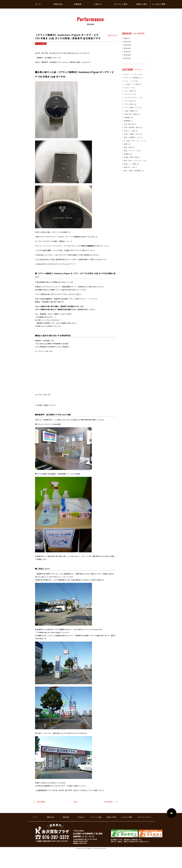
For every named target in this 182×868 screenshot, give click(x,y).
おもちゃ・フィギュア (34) (133, 74)
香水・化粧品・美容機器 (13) (134, 171)
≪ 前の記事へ (40, 802)
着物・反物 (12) (129, 147)
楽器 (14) (127, 144)
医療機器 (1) (128, 121)
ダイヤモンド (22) (130, 94)
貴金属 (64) (128, 154)
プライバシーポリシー (145, 817)
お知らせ (81, 817)
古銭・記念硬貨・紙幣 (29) (133, 128)
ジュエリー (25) (129, 88)
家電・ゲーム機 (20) (131, 131)
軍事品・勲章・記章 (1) (132, 157)
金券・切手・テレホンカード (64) (135, 161)
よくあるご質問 (126, 817)
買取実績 (66, 817)
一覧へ (75, 802)
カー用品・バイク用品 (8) (133, 84)
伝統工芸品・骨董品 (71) (132, 114)
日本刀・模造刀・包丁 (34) (133, 134)
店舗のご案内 (111, 817)
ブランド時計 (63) (130, 104)
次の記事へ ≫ (111, 802)
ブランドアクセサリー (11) (133, 98)
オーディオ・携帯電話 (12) (133, 78)
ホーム (35, 817)
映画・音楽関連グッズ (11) (133, 138)
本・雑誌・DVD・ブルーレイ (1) (135, 141)
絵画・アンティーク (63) (132, 151)
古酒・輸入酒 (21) (130, 124)
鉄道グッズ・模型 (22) (132, 164)
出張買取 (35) (129, 118)
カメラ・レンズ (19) (131, 81)
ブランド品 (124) (130, 101)
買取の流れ (51, 817)
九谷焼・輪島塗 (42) (131, 111)
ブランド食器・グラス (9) (133, 108)
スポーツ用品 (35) (130, 91)
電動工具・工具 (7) (131, 167)
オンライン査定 (96, 817)
